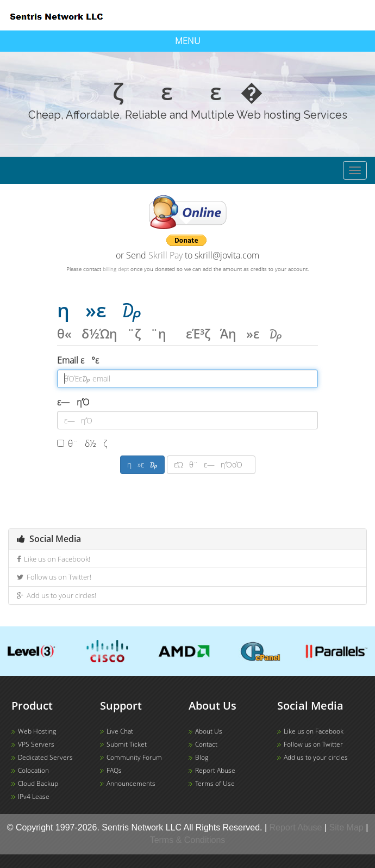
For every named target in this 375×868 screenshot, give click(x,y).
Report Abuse (215, 770)
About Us (209, 731)
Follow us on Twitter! (54, 577)
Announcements (131, 783)
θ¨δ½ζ (89, 444)
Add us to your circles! (57, 595)
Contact (206, 744)
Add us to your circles (316, 757)
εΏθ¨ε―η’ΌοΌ (211, 464)
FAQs (114, 770)
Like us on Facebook (314, 731)
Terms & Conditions (188, 840)
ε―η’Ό (73, 402)
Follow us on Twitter (313, 744)
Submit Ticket (127, 744)
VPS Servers (36, 744)
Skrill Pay (165, 255)
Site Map (346, 827)
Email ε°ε (85, 360)
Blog (202, 757)
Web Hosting (37, 731)
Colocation (33, 770)
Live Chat (120, 731)
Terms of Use (215, 783)
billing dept (116, 269)
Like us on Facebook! (54, 559)
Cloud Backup (38, 783)
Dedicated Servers (45, 757)
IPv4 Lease (34, 796)
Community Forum (134, 757)
